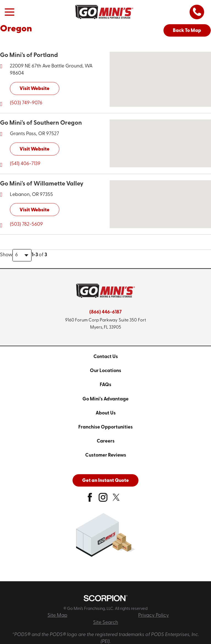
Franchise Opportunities (105, 427)
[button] (9, 12)
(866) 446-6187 (105, 312)
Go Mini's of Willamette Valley (42, 184)
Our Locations (105, 371)
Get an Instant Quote (105, 481)
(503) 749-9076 (26, 103)
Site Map (57, 616)
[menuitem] (105, 357)
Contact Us (106, 357)
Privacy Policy (154, 616)
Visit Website (34, 89)
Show (6, 255)
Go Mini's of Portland (29, 55)
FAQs (105, 385)
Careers (106, 441)
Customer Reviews (106, 455)
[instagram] (103, 500)
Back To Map (187, 31)
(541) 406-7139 (25, 164)
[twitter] (116, 500)
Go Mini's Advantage (105, 399)
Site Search (106, 623)
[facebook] (90, 500)
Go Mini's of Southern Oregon (41, 123)
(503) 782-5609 (26, 224)
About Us (106, 413)
